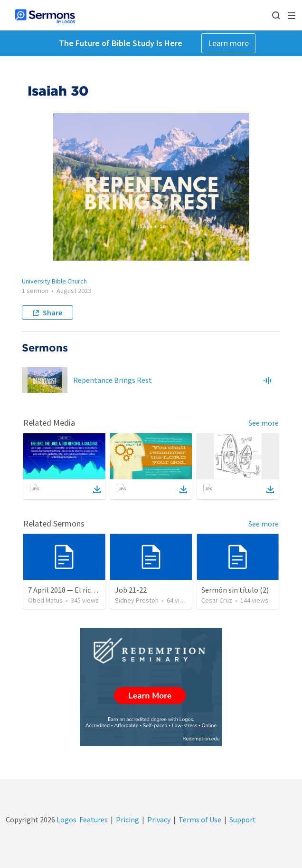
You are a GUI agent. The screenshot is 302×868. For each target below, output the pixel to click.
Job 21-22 (131, 590)
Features (94, 819)
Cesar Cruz (217, 600)
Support (243, 819)
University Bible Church (54, 281)
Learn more (228, 43)
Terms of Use (200, 819)
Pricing (127, 819)
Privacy (159, 819)
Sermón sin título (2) (235, 590)
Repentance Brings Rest (113, 380)
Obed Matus (45, 600)
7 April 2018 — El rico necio (71, 590)
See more (264, 423)
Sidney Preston (137, 600)
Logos (66, 819)
